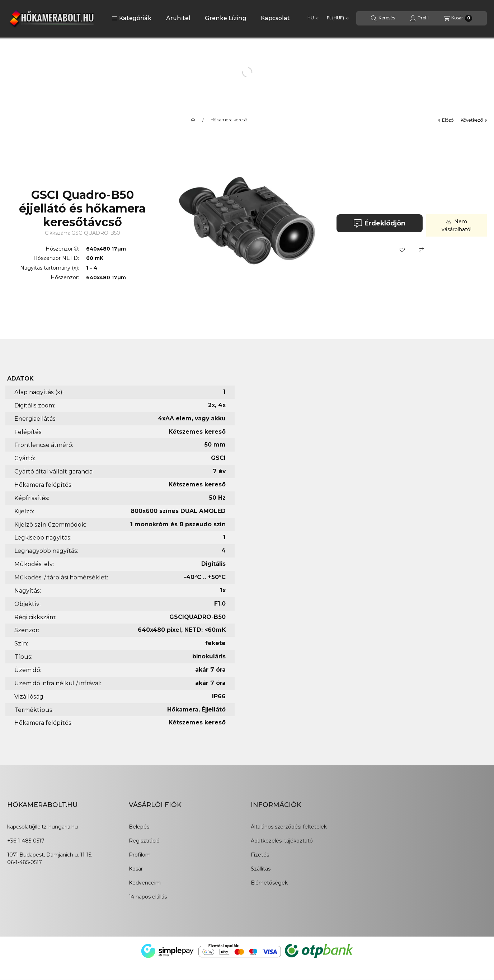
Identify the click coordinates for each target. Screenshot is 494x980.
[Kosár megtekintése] (458, 18)
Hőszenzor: (62, 249)
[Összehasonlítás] (422, 250)
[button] (131, 18)
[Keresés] (383, 18)
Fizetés (260, 855)
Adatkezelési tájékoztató (282, 841)
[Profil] (419, 18)
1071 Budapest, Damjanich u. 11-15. (50, 855)
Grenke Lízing (226, 18)
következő (474, 120)
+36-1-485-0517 (26, 841)
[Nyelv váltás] (313, 18)
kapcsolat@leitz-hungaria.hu (43, 827)
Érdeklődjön (379, 223)
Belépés (139, 827)
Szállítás (261, 869)
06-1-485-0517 (24, 862)
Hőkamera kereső (229, 120)
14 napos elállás (148, 897)
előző (446, 120)
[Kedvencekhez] (402, 250)
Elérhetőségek (269, 883)
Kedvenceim (145, 883)
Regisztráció (144, 841)
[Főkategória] (193, 120)
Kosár (136, 869)
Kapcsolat (275, 18)
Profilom (140, 855)
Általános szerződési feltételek (289, 827)
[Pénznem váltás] (338, 18)
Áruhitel (178, 18)
